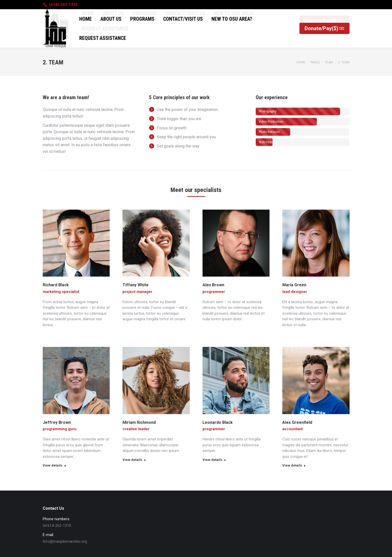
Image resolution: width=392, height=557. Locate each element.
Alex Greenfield (297, 422)
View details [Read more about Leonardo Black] (214, 460)
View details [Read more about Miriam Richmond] (134, 460)
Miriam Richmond (139, 422)
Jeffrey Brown (57, 422)
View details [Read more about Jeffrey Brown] (54, 465)
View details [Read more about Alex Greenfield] (294, 465)
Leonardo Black (218, 422)
